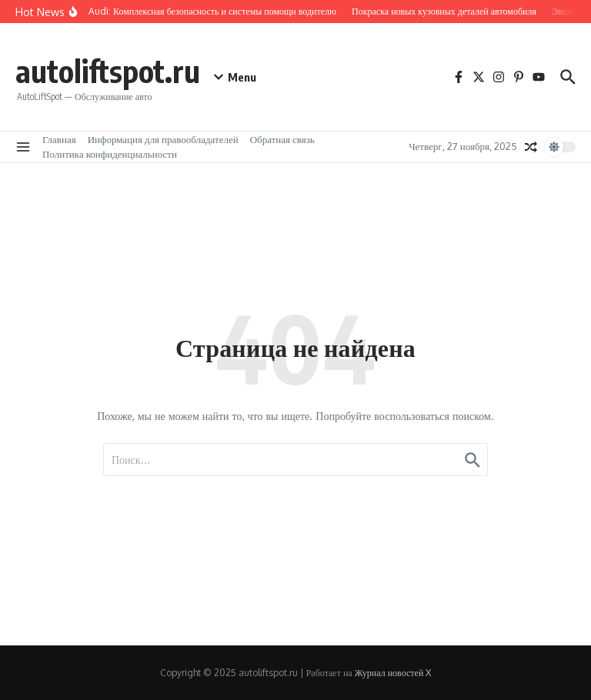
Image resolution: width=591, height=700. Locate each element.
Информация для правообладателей (163, 139)
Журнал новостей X (393, 673)
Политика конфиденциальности (110, 154)
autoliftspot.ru (108, 71)
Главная (59, 139)
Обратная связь (282, 139)
